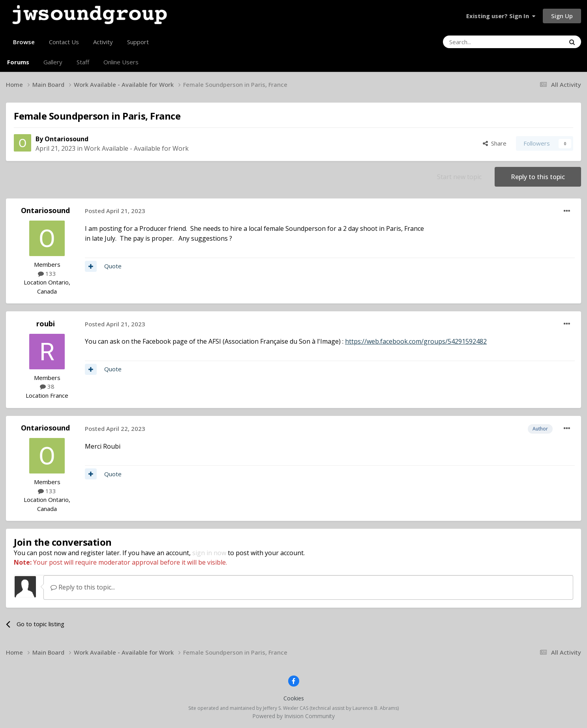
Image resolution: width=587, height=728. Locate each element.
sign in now (209, 553)
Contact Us (64, 42)
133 (47, 273)
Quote (113, 266)
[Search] (484, 42)
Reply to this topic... (83, 587)
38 (47, 386)
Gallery (53, 62)
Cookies (294, 698)
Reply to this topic (538, 177)
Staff (83, 62)
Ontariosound (67, 139)
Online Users (121, 62)
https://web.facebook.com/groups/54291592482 (416, 341)
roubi (46, 324)
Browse (24, 45)
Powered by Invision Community (293, 716)
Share (495, 143)
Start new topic (459, 177)
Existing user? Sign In (501, 16)
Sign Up (562, 16)
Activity (103, 42)
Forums (18, 62)
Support (138, 42)
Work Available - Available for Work (136, 148)
